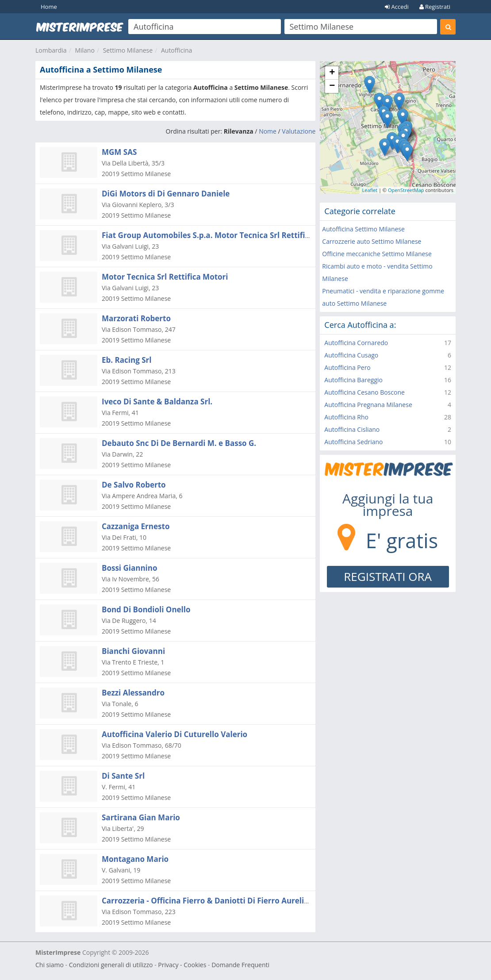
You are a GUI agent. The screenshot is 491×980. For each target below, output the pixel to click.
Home (49, 7)
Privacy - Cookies (182, 965)
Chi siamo (50, 965)
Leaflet (370, 190)
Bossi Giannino (129, 568)
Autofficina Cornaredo (356, 343)
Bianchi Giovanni (133, 651)
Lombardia (51, 50)
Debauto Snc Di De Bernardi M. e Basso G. (179, 443)
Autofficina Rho (346, 417)
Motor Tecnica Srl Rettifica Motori (165, 277)
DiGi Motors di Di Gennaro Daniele (166, 194)
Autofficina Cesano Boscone (364, 392)
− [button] (332, 86)
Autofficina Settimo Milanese (363, 229)
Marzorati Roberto (136, 318)
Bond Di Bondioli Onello (146, 609)
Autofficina (176, 50)
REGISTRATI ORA (388, 576)
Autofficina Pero (347, 367)
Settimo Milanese (128, 50)
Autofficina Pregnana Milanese (368, 405)
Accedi (397, 7)
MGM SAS (119, 152)
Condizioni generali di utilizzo (111, 965)
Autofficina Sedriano (353, 442)
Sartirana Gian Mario (141, 817)
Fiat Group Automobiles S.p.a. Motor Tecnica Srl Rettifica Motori (221, 235)
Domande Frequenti (240, 965)
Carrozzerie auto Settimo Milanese (372, 241)
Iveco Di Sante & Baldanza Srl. (157, 402)
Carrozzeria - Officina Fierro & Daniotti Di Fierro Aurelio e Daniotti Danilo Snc (245, 901)
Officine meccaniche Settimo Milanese (377, 254)
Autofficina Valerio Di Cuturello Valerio (175, 734)
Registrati (435, 7)
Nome (268, 131)
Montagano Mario (135, 859)
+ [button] (332, 73)
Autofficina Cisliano (352, 429)
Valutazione (299, 131)
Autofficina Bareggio (353, 380)
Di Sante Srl (123, 776)
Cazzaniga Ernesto (136, 526)
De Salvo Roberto (134, 485)
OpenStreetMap (406, 190)
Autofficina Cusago (351, 355)
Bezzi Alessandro (133, 693)
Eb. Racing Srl (127, 360)
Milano (84, 50)
